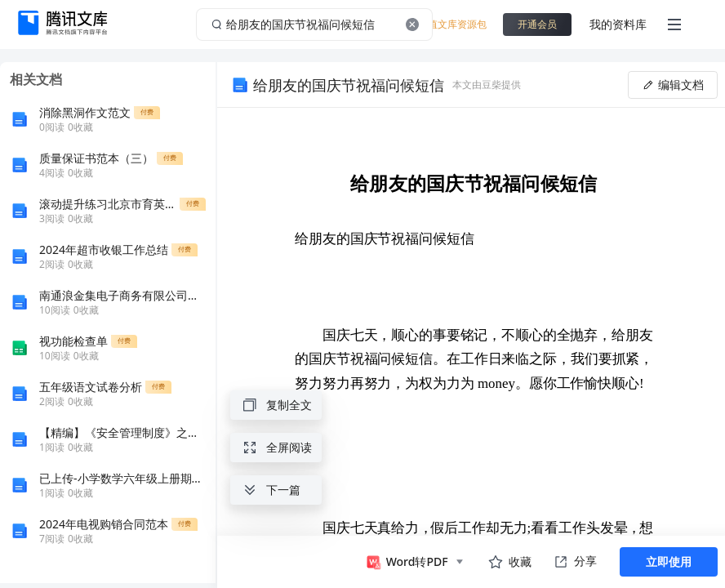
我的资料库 (618, 24)
